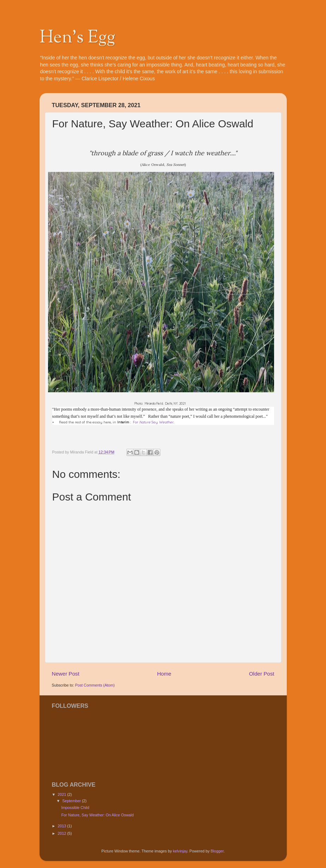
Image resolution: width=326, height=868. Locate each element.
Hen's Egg (77, 38)
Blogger (217, 851)
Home (164, 674)
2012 (62, 833)
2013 (62, 826)
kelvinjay (180, 851)
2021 (62, 794)
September (72, 801)
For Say (153, 422)
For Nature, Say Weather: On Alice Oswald (97, 815)
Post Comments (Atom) (95, 685)
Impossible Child (75, 808)
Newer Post (66, 674)
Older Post (262, 674)
